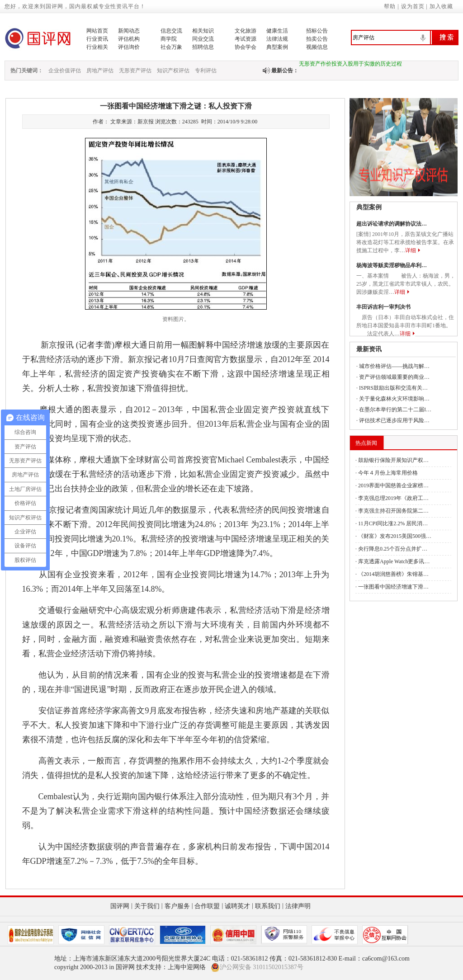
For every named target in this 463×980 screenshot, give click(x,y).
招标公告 (317, 31)
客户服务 (177, 906)
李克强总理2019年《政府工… (393, 498)
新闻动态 (129, 31)
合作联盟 (207, 906)
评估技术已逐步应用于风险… (394, 420)
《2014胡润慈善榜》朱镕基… (393, 574)
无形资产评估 (135, 71)
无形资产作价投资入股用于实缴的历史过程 (350, 66)
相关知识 (203, 31)
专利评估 (206, 71)
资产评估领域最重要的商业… (394, 377)
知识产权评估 (173, 71)
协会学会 (246, 47)
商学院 (169, 39)
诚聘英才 (237, 906)
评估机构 (129, 39)
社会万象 (171, 47)
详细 (411, 250)
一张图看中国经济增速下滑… (393, 587)
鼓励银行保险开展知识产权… (393, 460)
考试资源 (246, 39)
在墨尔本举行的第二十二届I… (395, 410)
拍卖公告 (317, 39)
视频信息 (317, 47)
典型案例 (277, 47)
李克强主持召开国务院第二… (393, 511)
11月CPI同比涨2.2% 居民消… (393, 523)
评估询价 (129, 47)
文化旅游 (246, 31)
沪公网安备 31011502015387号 (257, 967)
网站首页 (97, 31)
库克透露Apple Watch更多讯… (394, 561)
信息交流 (171, 31)
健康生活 (277, 31)
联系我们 (268, 906)
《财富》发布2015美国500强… (395, 536)
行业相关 (97, 47)
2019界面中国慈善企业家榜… (393, 485)
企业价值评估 (65, 71)
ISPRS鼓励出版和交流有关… (393, 388)
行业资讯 (97, 39)
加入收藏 (441, 6)
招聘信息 (203, 47)
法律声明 (298, 906)
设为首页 (413, 6)
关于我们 (147, 906)
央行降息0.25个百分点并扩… (393, 549)
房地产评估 (100, 71)
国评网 (120, 906)
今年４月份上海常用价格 (388, 473)
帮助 (390, 6)
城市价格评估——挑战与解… (394, 366)
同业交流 (203, 39)
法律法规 (277, 39)
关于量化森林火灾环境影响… (394, 399)
